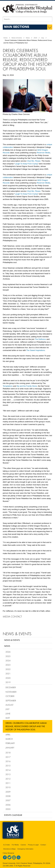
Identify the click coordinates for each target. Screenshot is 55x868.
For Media (15, 845)
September (11, 700)
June (8, 714)
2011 (8, 783)
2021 (8, 673)
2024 (8, 660)
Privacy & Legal (33, 845)
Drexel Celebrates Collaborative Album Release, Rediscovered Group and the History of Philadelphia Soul (26, 726)
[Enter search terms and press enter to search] (27, 19)
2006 (8, 805)
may (43, 38)
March (9, 739)
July (7, 709)
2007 (8, 800)
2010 (8, 787)
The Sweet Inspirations (36, 350)
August (9, 705)
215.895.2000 (8, 866)
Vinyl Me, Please (34, 161)
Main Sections (17, 27)
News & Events (17, 38)
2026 (8, 652)
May (8, 718)
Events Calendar (13, 815)
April (8, 735)
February (10, 743)
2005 (8, 809)
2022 (8, 669)
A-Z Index (7, 845)
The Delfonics (40, 339)
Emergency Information (25, 849)
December (11, 687)
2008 (8, 796)
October (10, 696)
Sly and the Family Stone (27, 386)
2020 (8, 678)
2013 (8, 774)
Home (5, 38)
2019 (35, 38)
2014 (8, 770)
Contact (43, 845)
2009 (8, 792)
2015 (8, 766)
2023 (8, 665)
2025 (8, 656)
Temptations (8, 386)
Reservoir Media (43, 153)
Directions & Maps (9, 849)
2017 (8, 757)
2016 (8, 761)
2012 (8, 779)
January (10, 748)
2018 (8, 753)
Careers (23, 845)
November (11, 692)
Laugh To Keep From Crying (26, 164)
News (28, 38)
